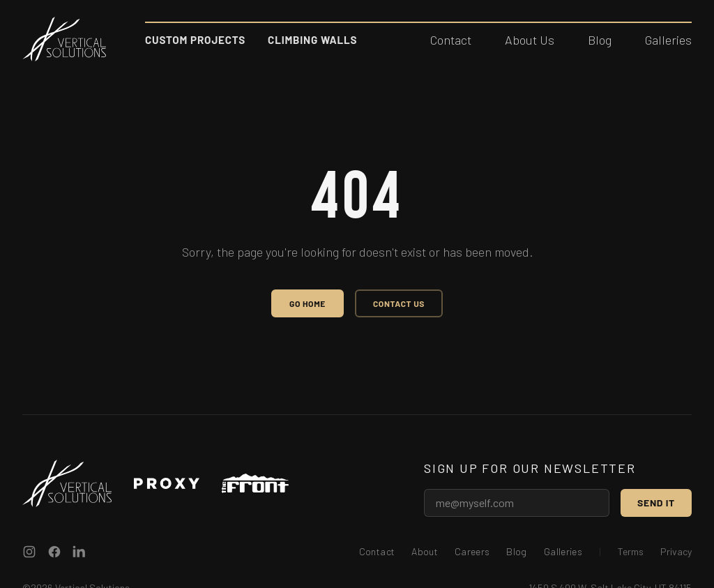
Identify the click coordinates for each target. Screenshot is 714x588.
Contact (451, 40)
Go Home (307, 303)
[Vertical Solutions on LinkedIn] (79, 552)
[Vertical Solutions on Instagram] (29, 552)
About (425, 551)
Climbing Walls (312, 40)
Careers (472, 551)
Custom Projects (195, 40)
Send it (656, 503)
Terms (631, 551)
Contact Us (399, 303)
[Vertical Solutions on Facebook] (54, 552)
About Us (530, 40)
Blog (600, 40)
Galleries (668, 40)
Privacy (676, 551)
